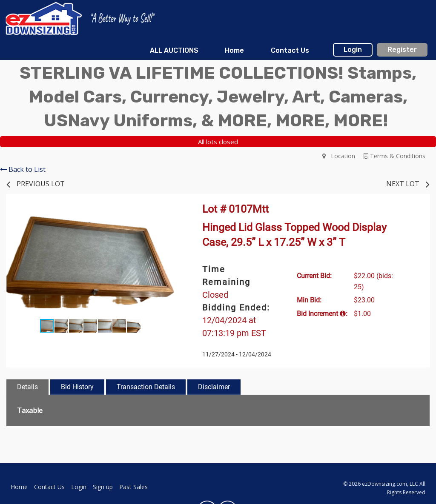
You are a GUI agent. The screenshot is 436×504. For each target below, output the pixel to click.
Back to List (23, 169)
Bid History (77, 387)
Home (234, 50)
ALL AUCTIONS (174, 50)
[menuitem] (174, 51)
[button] (166, 214)
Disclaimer (214, 387)
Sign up (103, 487)
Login (353, 50)
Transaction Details (146, 387)
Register (402, 50)
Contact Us (290, 50)
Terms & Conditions (394, 156)
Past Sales (133, 487)
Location (339, 156)
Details (27, 387)
